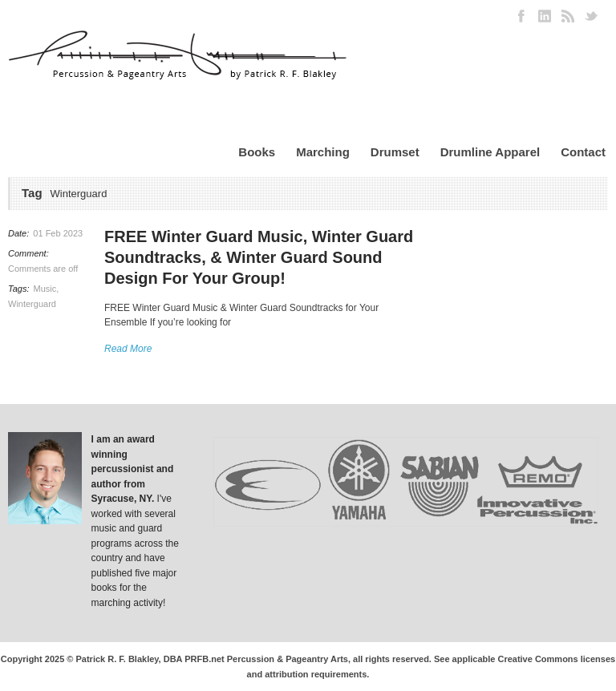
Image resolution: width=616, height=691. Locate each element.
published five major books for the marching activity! (134, 588)
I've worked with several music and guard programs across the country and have (135, 528)
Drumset (395, 152)
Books (257, 152)
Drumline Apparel (490, 152)
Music (45, 289)
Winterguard (32, 304)
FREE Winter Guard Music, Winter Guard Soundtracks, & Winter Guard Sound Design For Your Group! (259, 257)
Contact (583, 152)
